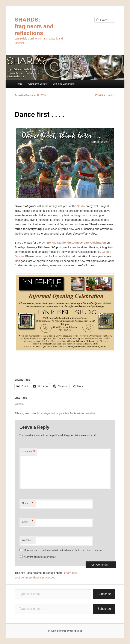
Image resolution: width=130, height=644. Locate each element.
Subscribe (104, 594)
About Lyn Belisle (37, 84)
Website (27, 540)
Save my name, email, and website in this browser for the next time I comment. (64, 550)
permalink (90, 413)
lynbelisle (64, 413)
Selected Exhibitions (64, 84)
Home (19, 84)
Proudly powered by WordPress (65, 631)
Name (28, 503)
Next (111, 95)
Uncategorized (47, 413)
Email (28, 522)
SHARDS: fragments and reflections (34, 26)
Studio (81, 206)
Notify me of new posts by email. (40, 557)
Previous (99, 95)
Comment (29, 452)
